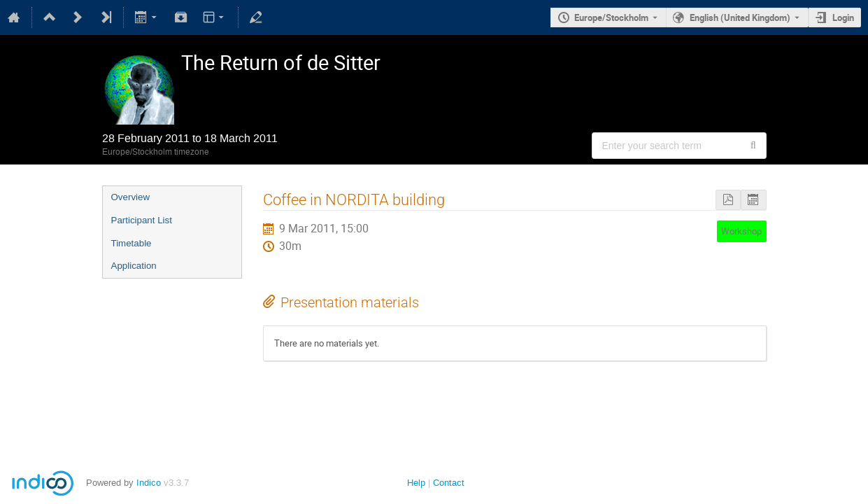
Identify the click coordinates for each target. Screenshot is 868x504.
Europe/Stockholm (611, 17)
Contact (449, 483)
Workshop (741, 231)
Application (134, 266)
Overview (131, 197)
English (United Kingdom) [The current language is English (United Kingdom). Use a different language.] (740, 17)
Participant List (142, 220)
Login (843, 17)
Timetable (131, 243)
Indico (149, 483)
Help (416, 483)
